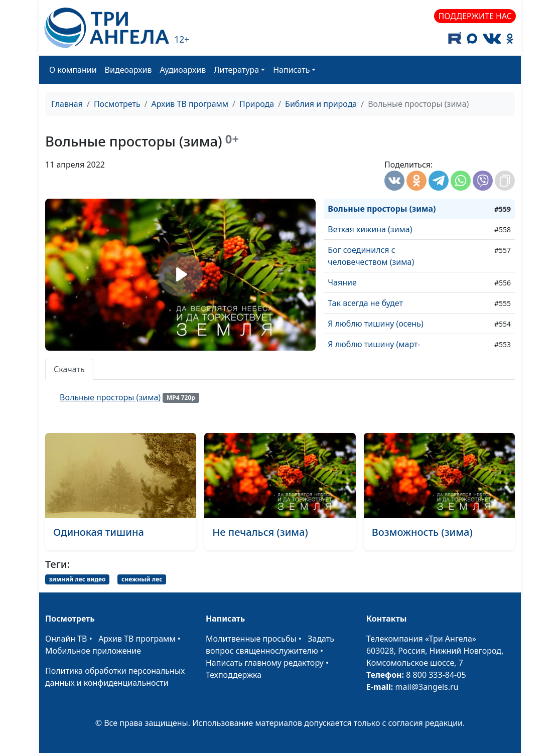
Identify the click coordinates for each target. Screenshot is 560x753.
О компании (73, 70)
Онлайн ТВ (66, 639)
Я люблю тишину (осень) (375, 324)
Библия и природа (321, 104)
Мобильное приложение (93, 651)
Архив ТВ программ (190, 104)
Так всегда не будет (365, 303)
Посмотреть (117, 104)
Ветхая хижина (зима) (370, 229)
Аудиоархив (183, 70)
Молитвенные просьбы (251, 639)
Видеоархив (128, 70)
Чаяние (342, 282)
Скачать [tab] (69, 369)
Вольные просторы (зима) (382, 209)
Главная (67, 104)
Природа (257, 104)
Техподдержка (234, 675)
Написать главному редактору (265, 663)
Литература (236, 70)
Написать (291, 70)
